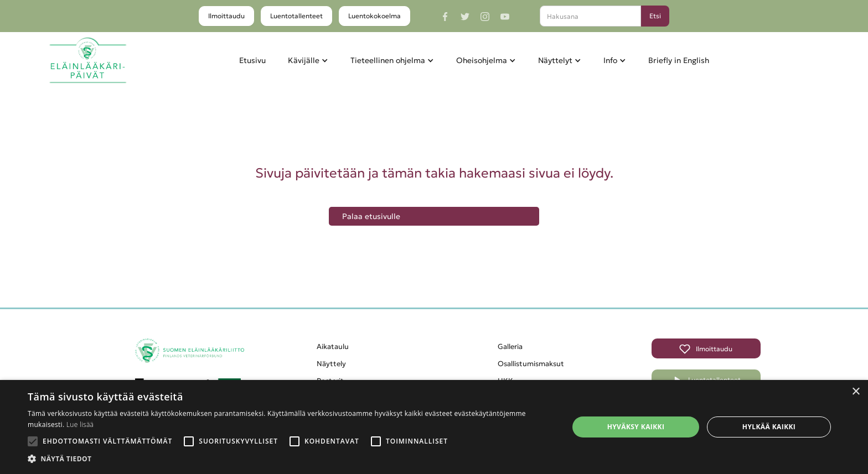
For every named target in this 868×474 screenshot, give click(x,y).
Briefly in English (679, 60)
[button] (308, 60)
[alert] (434, 427)
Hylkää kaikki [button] (769, 427)
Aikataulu (333, 347)
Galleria (510, 347)
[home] (88, 61)
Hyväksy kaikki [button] (636, 427)
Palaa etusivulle (371, 216)
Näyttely (331, 364)
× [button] (856, 392)
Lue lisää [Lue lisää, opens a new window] (80, 424)
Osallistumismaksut (531, 364)
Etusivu (252, 60)
